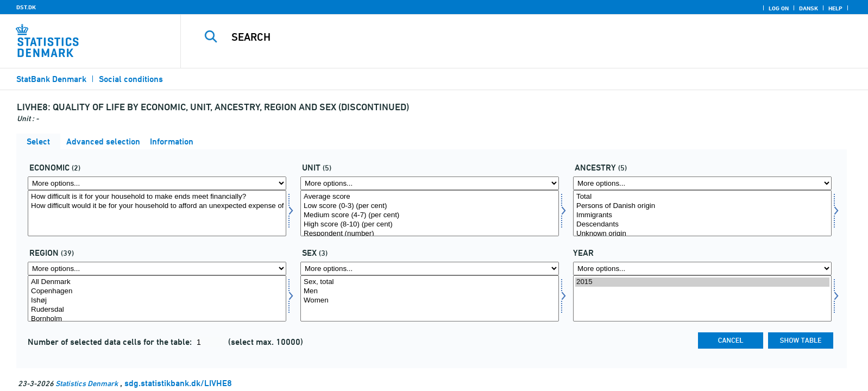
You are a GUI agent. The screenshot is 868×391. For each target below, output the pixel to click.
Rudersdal (157, 310)
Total (702, 197)
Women (430, 301)
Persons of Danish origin (702, 206)
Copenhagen (157, 291)
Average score (430, 197)
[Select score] (430, 213)
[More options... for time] (702, 269)
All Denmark (157, 282)
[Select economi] (157, 213)
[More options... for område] (157, 269)
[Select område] (157, 298)
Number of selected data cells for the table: (111, 342)
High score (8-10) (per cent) (430, 225)
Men (430, 291)
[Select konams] (430, 298)
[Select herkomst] (702, 213)
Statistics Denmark (87, 383)
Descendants (702, 225)
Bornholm (157, 319)
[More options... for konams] (430, 269)
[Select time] (702, 298)
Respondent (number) (430, 234)
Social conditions (131, 79)
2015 (702, 282)
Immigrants (702, 215)
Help (835, 8)
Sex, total (430, 282)
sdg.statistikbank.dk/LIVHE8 (178, 383)
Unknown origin (702, 234)
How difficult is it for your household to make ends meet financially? (157, 197)
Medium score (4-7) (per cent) (430, 215)
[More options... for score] (430, 183)
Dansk (809, 8)
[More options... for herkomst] (702, 183)
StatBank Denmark (51, 79)
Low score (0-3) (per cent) (430, 206)
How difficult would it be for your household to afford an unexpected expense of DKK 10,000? (157, 206)
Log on (779, 8)
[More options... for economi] (157, 183)
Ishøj (157, 301)
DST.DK (26, 7)
